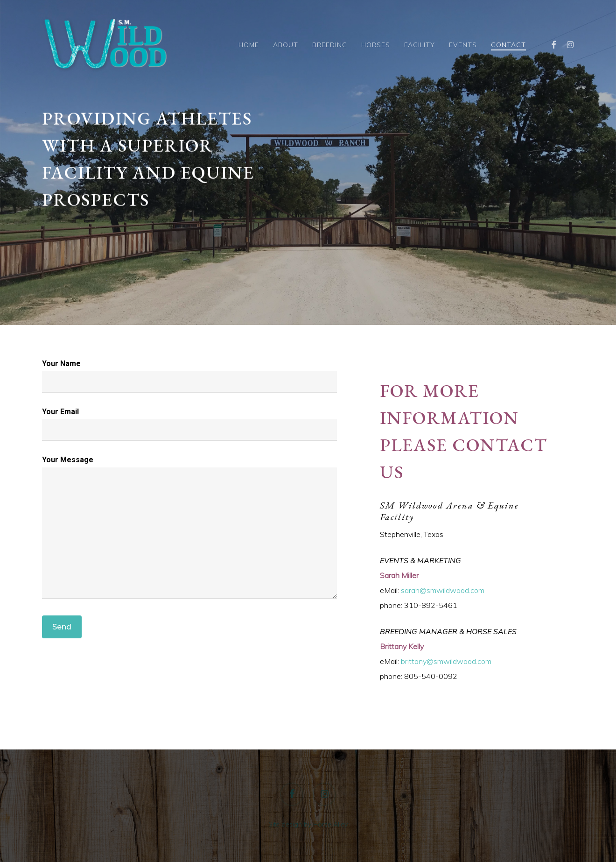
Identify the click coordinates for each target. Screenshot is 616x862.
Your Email (189, 424)
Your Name (189, 376)
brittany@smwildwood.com (446, 661)
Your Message (189, 530)
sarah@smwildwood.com (443, 590)
